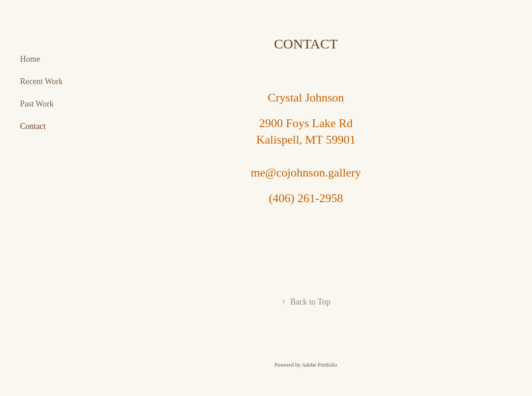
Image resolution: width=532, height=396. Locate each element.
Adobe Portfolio (320, 365)
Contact (33, 126)
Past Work (37, 104)
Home (30, 59)
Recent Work (42, 81)
